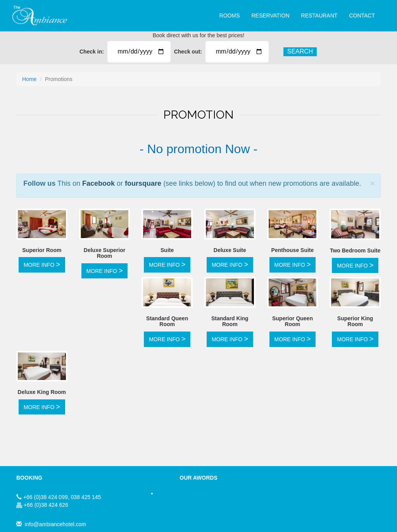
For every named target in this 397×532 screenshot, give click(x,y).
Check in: (90, 52)
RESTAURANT (319, 16)
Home (29, 79)
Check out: (188, 52)
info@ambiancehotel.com (55, 524)
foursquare (143, 183)
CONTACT (362, 16)
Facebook (98, 183)
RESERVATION (270, 16)
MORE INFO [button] (42, 264)
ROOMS (230, 16)
